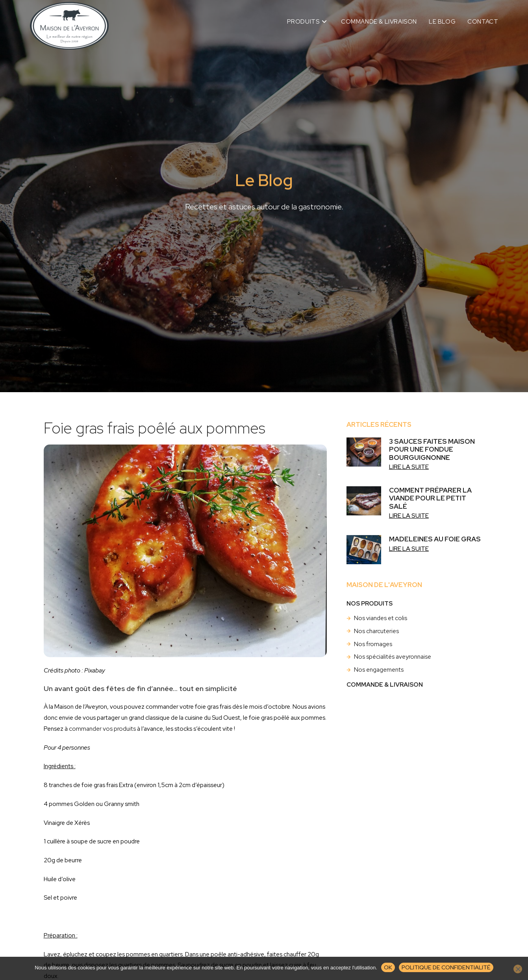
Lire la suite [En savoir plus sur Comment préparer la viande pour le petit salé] (409, 516)
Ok (388, 967)
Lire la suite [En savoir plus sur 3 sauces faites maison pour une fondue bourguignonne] (409, 467)
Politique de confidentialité (446, 967)
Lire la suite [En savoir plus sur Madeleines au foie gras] (409, 549)
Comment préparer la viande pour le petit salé (430, 498)
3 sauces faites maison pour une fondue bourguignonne (432, 449)
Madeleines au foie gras (435, 539)
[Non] (518, 969)
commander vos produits (102, 729)
